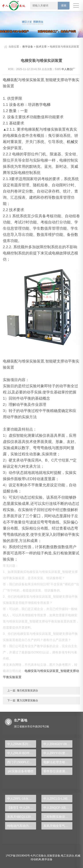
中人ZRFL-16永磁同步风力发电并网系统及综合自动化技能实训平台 (22, 799)
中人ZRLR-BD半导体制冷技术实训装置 (22, 753)
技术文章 (41, 47)
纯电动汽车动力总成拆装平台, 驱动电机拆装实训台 (22, 826)
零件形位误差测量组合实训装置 (58, 771)
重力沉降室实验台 (27, 700)
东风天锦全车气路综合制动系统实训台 (58, 826)
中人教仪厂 (68, 69)
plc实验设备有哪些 (21, 771)
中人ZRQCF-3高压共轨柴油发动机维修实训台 (58, 808)
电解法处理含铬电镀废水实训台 (58, 762)
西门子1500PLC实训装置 (22, 762)
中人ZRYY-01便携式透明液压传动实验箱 (58, 753)
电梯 (7, 80)
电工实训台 (68, 856)
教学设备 (28, 47)
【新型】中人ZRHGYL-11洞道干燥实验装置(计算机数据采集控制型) (22, 808)
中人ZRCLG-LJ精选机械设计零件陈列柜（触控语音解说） (58, 799)
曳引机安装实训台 (27, 691)
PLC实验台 (40, 856)
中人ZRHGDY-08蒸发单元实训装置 (58, 744)
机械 (71, 142)
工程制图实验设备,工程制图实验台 (58, 817)
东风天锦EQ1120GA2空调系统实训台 (22, 817)
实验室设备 (54, 856)
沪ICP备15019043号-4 (19, 856)
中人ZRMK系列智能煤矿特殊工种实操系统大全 (22, 744)
